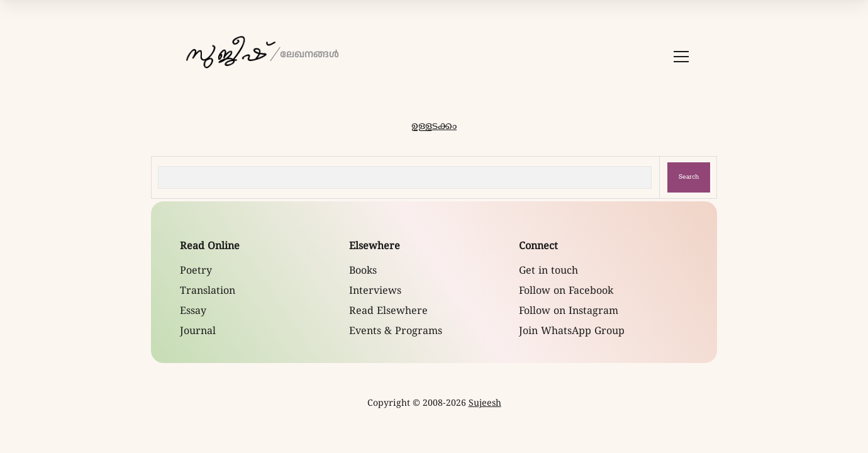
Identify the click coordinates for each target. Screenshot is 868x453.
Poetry (196, 271)
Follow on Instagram (569, 311)
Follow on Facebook (566, 291)
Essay (193, 311)
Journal (198, 332)
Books (363, 271)
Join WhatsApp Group (572, 332)
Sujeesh (485, 404)
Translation (208, 291)
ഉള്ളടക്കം (434, 126)
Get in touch (548, 271)
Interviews (375, 291)
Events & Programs (396, 332)
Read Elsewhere (388, 311)
